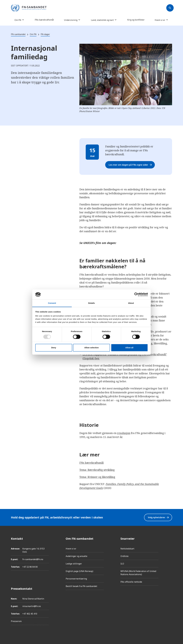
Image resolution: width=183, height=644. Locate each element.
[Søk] (170, 8)
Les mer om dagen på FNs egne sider (133, 165)
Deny (54, 348)
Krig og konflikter (136, 20)
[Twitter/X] (170, 561)
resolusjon (124, 433)
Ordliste (124, 556)
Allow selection (91, 348)
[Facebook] (170, 538)
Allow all (129, 348)
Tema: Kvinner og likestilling (97, 477)
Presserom (16, 621)
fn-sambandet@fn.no (33, 559)
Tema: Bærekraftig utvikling (97, 470)
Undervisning (71, 20)
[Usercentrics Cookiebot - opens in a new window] (136, 294)
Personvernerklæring (76, 579)
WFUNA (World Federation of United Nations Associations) (138, 573)
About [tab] (131, 303)
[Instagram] (170, 546)
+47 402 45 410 (30, 614)
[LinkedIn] (170, 553)
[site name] (29, 8)
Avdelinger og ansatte (76, 556)
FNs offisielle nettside (131, 582)
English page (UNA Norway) (79, 571)
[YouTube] (170, 568)
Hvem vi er (160, 20)
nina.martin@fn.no (32, 606)
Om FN (18, 20)
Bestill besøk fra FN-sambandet (81, 586)
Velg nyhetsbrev (157, 517)
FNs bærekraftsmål (44, 20)
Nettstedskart (127, 549)
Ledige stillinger (74, 564)
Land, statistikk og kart (102, 20)
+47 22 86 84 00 (30, 567)
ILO (122, 564)
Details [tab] (91, 303)
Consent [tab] (52, 303)
